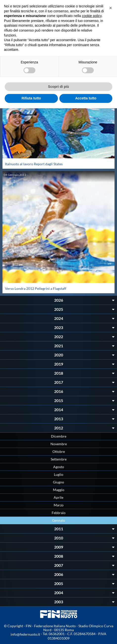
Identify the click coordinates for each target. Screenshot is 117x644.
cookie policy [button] (92, 16)
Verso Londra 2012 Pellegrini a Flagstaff (36, 288)
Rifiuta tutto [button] (31, 98)
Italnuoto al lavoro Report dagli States (34, 164)
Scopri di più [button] (58, 87)
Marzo (59, 505)
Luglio (59, 474)
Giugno (58, 482)
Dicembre (59, 436)
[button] (111, 8)
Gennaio (59, 520)
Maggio (59, 490)
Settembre (59, 459)
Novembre (59, 444)
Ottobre (59, 451)
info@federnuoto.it (25, 634)
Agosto (59, 467)
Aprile (58, 497)
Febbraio (59, 513)
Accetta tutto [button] (86, 98)
